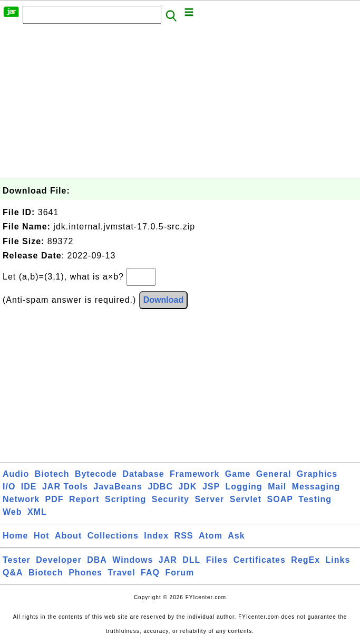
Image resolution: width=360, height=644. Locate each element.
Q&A (13, 573)
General (274, 474)
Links (338, 560)
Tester (17, 560)
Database (143, 474)
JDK (187, 487)
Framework (194, 474)
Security (171, 499)
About (68, 536)
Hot (42, 536)
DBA (97, 560)
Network (21, 499)
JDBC (160, 487)
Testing (315, 499)
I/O (9, 487)
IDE (29, 487)
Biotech (52, 474)
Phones (85, 573)
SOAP (280, 499)
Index (156, 536)
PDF (55, 499)
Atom (211, 536)
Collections (113, 536)
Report (84, 499)
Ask (236, 536)
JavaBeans (118, 487)
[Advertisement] (180, 104)
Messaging (316, 487)
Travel (121, 573)
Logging (244, 487)
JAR (168, 560)
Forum (179, 573)
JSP (211, 487)
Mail (277, 487)
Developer (59, 560)
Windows (133, 560)
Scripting (125, 499)
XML (37, 512)
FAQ (150, 573)
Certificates (260, 560)
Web (12, 512)
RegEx (305, 560)
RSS (184, 536)
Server (209, 499)
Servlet (246, 499)
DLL (191, 560)
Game (238, 474)
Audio (16, 474)
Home (15, 536)
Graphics (317, 474)
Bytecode (96, 474)
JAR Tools (65, 487)
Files (217, 560)
